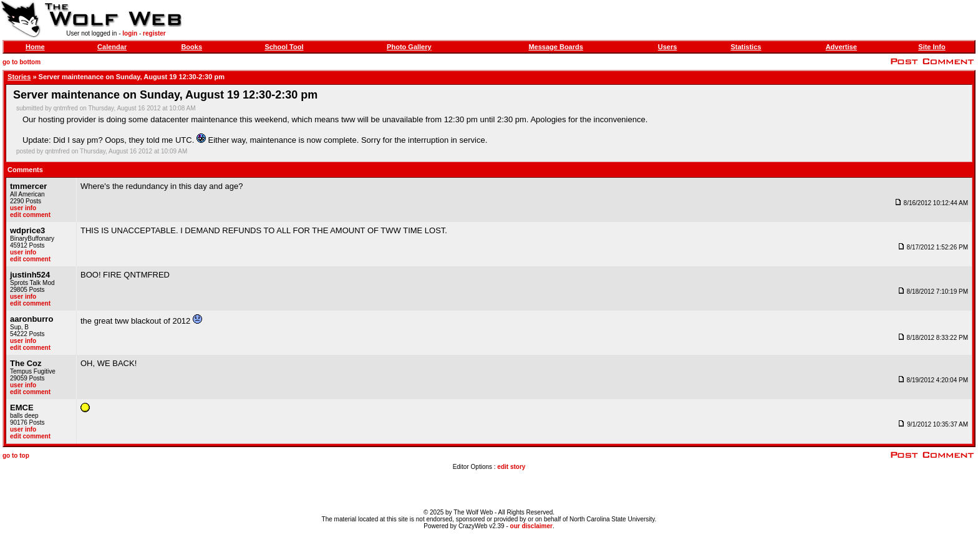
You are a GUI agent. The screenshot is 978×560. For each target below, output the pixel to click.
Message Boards (555, 47)
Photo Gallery (409, 47)
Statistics (746, 47)
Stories (19, 77)
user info (23, 208)
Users (668, 47)
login (130, 33)
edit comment (30, 215)
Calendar (112, 47)
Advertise (841, 47)
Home (35, 47)
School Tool (284, 47)
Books (191, 47)
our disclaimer (531, 526)
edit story (511, 467)
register (154, 33)
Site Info (932, 47)
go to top (16, 456)
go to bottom (22, 62)
